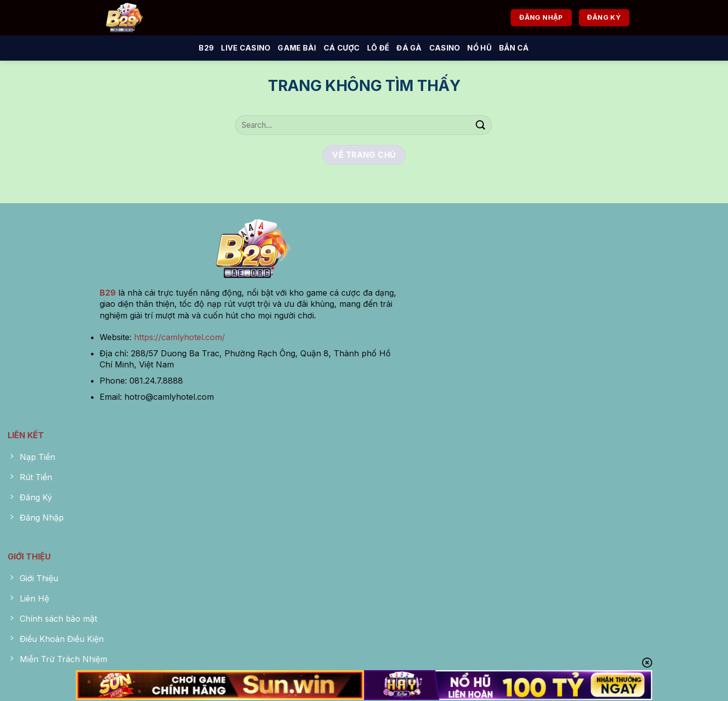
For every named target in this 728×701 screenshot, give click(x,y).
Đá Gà (409, 48)
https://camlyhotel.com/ (179, 337)
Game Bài (297, 48)
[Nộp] (481, 125)
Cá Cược (342, 48)
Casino (445, 48)
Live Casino (246, 48)
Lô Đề (378, 48)
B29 (206, 48)
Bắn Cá (514, 48)
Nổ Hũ (479, 48)
